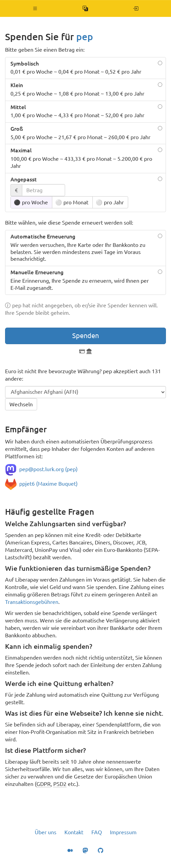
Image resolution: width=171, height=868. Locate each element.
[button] (35, 8)
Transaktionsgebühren (32, 602)
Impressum (123, 832)
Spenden (85, 336)
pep (85, 37)
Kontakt (74, 832)
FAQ (97, 832)
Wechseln (21, 404)
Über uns (46, 832)
